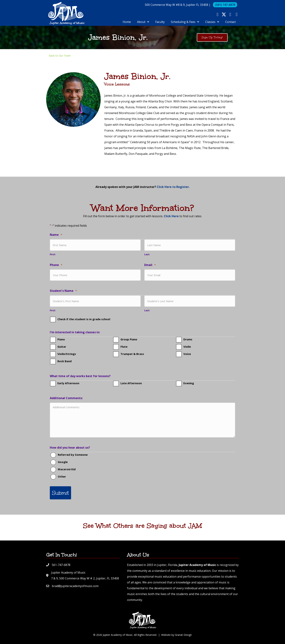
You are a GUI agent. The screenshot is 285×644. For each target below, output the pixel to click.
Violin (187, 347)
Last (147, 258)
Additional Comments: (66, 398)
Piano (61, 339)
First (53, 258)
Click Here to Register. (173, 193)
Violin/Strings (67, 354)
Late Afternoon (131, 383)
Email (150, 269)
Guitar (62, 347)
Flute (124, 347)
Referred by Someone (73, 455)
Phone (56, 269)
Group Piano (129, 339)
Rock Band (65, 361)
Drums (188, 339)
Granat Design (183, 632)
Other (62, 477)
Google (63, 462)
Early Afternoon (68, 383)
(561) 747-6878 (225, 7)
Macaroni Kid (67, 469)
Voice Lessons (117, 90)
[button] (217, 16)
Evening (189, 383)
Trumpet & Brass (132, 354)
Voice (187, 354)
